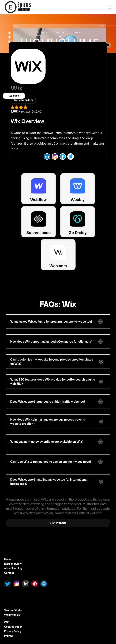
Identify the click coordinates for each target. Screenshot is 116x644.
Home (8, 559)
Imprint (8, 636)
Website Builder (23, 100)
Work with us (12, 615)
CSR (7, 622)
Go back (14, 96)
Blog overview (13, 564)
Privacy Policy (13, 631)
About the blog (13, 568)
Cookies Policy (13, 627)
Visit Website (58, 523)
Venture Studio (13, 610)
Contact (9, 573)
